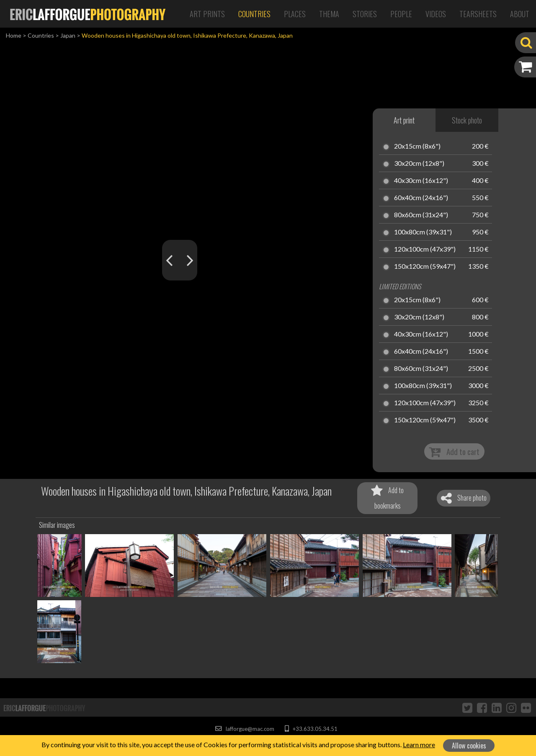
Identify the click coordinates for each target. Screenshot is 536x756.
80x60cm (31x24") (421, 215)
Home (14, 35)
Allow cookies (469, 746)
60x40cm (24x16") (421, 198)
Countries (254, 14)
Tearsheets (478, 14)
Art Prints (207, 14)
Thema (329, 14)
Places (295, 14)
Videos (436, 14)
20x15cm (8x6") (417, 147)
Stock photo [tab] (467, 120)
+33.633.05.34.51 (311, 729)
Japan (68, 35)
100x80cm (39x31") (423, 232)
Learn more (419, 744)
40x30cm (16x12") (421, 181)
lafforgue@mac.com (245, 729)
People (401, 14)
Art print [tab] (404, 120)
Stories (365, 14)
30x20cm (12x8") (419, 164)
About (520, 14)
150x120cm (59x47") (425, 267)
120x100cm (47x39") (425, 249)
